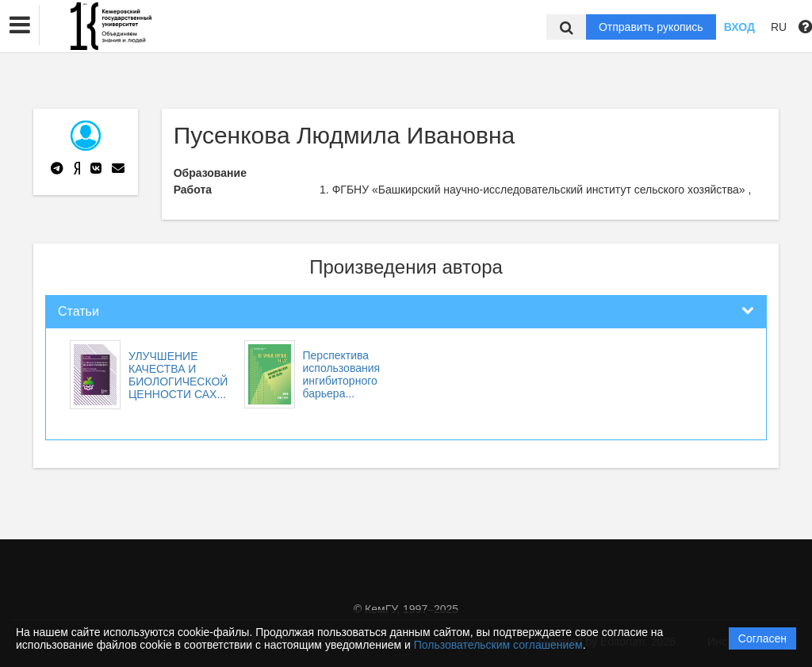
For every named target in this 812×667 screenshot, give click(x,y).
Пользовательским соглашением (498, 645)
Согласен (762, 638)
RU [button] (779, 27)
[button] (20, 25)
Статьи (79, 311)
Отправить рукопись (651, 27)
